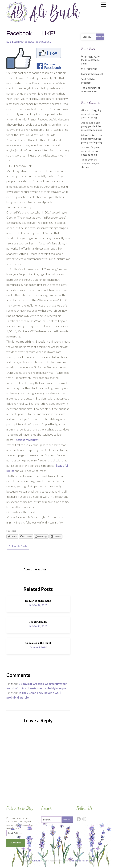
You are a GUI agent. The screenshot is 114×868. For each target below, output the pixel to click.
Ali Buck (36, 861)
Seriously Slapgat (27, 440)
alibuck (14, 42)
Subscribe (16, 843)
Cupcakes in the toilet (38, 643)
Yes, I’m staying (89, 69)
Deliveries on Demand (38, 601)
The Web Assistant (82, 861)
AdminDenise (88, 135)
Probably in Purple (18, 546)
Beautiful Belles (38, 622)
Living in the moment (92, 74)
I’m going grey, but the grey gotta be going (91, 60)
